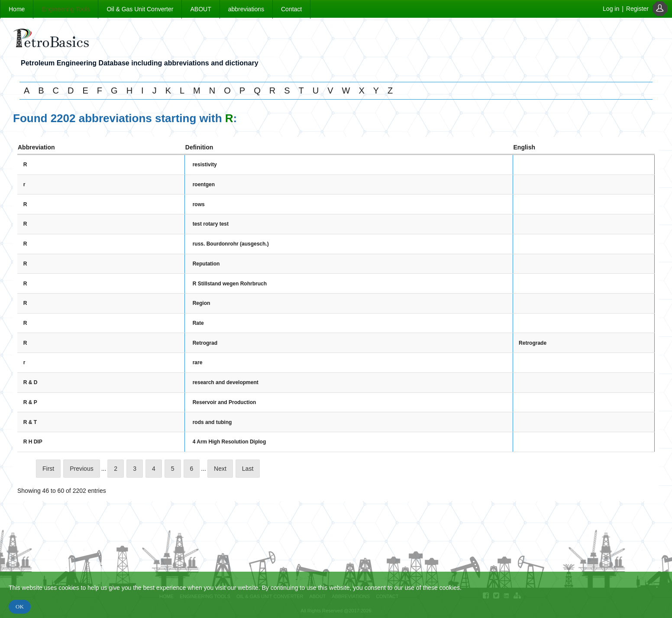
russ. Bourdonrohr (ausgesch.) (231, 244)
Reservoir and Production (225, 402)
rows (199, 204)
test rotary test (211, 224)
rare (198, 362)
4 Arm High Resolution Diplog (229, 442)
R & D (31, 382)
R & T (30, 422)
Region (202, 303)
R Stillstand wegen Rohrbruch (230, 284)
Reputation (206, 264)
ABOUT (200, 9)
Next (220, 469)
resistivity (205, 165)
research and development (226, 382)
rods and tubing (212, 422)
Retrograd (205, 343)
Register (637, 9)
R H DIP (33, 442)
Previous (81, 469)
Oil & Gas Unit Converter (140, 9)
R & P (30, 402)
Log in (611, 9)
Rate (198, 323)
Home (17, 9)
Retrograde (533, 343)
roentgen (204, 184)
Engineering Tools (66, 9)
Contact (291, 9)
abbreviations (246, 9)
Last (248, 469)
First (48, 469)
